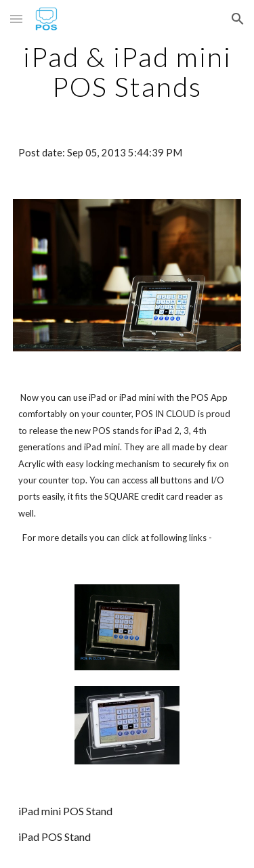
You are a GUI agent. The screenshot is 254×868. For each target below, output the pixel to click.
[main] (127, 72)
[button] (16, 19)
